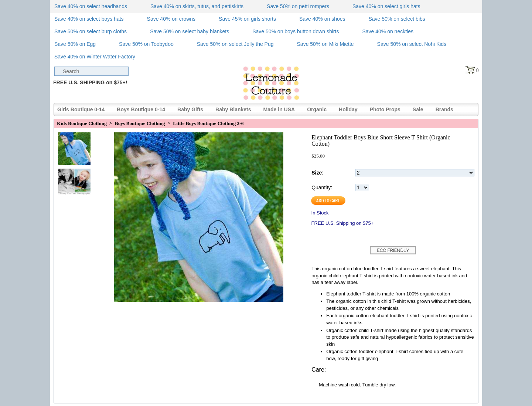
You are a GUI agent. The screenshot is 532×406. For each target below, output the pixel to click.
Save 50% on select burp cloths (91, 31)
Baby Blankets (233, 109)
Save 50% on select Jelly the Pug (235, 44)
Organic (317, 109)
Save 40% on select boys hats (89, 19)
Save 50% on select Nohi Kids (412, 44)
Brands (444, 109)
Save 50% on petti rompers (298, 6)
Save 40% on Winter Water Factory (95, 57)
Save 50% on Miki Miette (325, 44)
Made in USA (279, 109)
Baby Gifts (190, 109)
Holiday (348, 109)
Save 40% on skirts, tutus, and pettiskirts (197, 6)
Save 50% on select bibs (397, 19)
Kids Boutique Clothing (82, 123)
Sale (418, 109)
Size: (318, 173)
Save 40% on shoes (322, 19)
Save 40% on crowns (171, 19)
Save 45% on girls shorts (247, 19)
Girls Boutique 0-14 (81, 109)
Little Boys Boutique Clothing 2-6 (208, 123)
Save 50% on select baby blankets (190, 31)
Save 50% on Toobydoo (146, 44)
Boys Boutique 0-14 (141, 109)
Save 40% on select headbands (91, 6)
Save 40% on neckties (388, 31)
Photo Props (385, 109)
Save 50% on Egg (75, 44)
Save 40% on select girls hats (386, 6)
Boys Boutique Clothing (140, 123)
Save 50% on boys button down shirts (296, 31)
